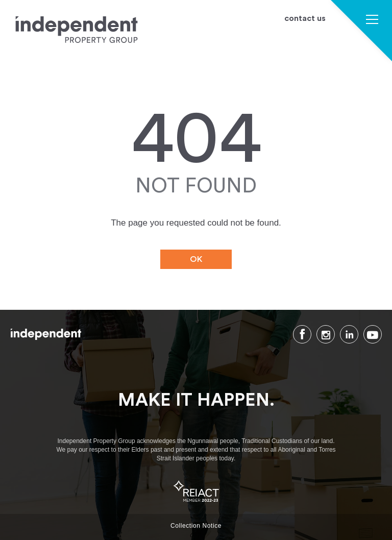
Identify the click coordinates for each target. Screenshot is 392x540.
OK (196, 259)
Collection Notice (196, 526)
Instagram (326, 334)
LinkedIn (349, 334)
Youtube (373, 334)
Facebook (302, 334)
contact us (305, 19)
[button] (372, 21)
